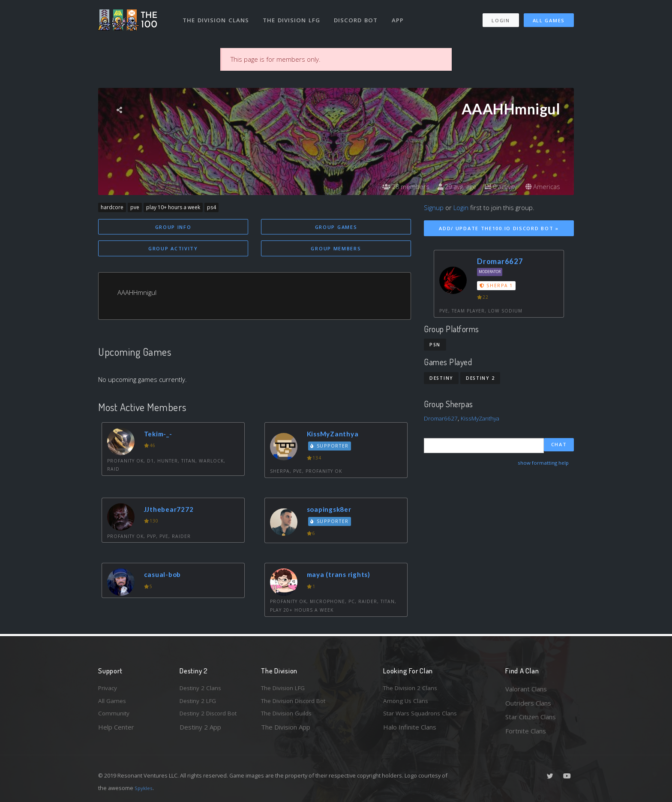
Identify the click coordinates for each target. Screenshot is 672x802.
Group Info (173, 227)
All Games (549, 17)
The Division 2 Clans (412, 689)
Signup (434, 207)
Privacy (109, 689)
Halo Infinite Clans (410, 731)
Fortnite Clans (526, 731)
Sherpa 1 (496, 285)
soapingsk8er (332, 511)
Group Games (336, 227)
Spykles (145, 788)
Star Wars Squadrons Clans (423, 717)
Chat (559, 445)
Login (500, 17)
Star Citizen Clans (531, 717)
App (401, 16)
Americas (542, 186)
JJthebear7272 (172, 511)
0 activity (498, 186)
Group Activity (173, 249)
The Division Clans (217, 16)
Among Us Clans (407, 703)
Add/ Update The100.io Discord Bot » (499, 228)
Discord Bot (358, 16)
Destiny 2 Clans (202, 689)
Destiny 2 (480, 378)
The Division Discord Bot (297, 703)
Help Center (116, 731)
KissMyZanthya (336, 435)
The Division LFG (293, 16)
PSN (435, 345)
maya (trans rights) (342, 576)
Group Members (336, 249)
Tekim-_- (160, 435)
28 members (398, 186)
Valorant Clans (526, 689)
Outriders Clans (528, 703)
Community (115, 717)
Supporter (331, 448)
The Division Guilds (289, 717)
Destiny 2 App (200, 731)
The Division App (286, 731)
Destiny (441, 378)
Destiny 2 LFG (200, 703)
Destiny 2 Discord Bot (212, 717)
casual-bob (165, 576)
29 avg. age (451, 186)
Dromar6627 (500, 261)
